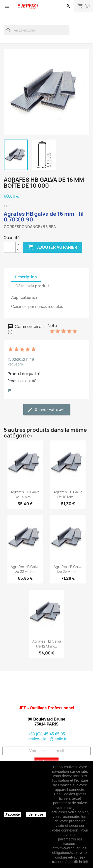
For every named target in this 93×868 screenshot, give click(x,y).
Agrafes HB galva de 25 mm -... (68, 569)
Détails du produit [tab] (32, 286)
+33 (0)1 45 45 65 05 (46, 734)
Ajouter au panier (53, 247)
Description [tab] (26, 277)
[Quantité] (10, 247)
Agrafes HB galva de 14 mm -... (25, 494)
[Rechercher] (37, 30)
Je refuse (36, 814)
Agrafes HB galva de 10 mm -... (68, 494)
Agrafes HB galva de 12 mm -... (47, 644)
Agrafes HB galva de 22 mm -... (25, 569)
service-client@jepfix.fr (46, 739)
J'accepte (13, 814)
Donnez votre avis (46, 410)
